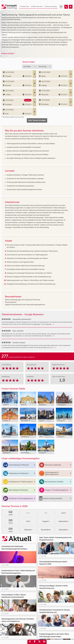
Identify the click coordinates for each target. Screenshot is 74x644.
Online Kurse (24, 6)
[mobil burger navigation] (61, 7)
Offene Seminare (37, 6)
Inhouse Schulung (51, 6)
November (46, 530)
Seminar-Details (8, 53)
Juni (63, 513)
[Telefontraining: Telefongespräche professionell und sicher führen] (66, 7)
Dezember (63, 530)
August (46, 521)
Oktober (28, 530)
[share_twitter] (39, 642)
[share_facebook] (35, 642)
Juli (28, 521)
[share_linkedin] (44, 642)
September (63, 521)
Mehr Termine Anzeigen (37, 120)
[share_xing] (30, 642)
